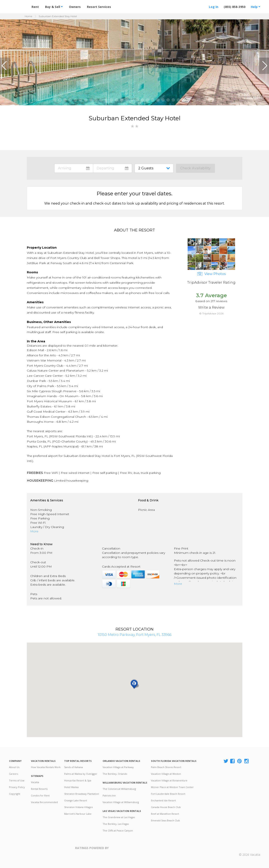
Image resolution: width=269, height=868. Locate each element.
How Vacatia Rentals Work (46, 767)
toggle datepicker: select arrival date (74, 168)
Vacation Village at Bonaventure (169, 780)
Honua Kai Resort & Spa (78, 780)
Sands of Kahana (74, 767)
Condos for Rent (40, 795)
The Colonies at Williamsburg (119, 789)
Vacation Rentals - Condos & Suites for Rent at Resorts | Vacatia (18, 5)
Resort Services (99, 7)
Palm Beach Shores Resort (166, 767)
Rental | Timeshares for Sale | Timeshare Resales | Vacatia (249, 848)
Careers (14, 774)
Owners (75, 7)
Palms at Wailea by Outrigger (81, 774)
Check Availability (195, 168)
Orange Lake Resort (76, 800)
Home (28, 16)
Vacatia (35, 782)
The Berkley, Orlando (115, 774)
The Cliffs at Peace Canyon (118, 830)
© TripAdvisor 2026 (211, 313)
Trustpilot (130, 850)
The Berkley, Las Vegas (116, 824)
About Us (14, 767)
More (34, 531)
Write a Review (211, 307)
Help (255, 7)
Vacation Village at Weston (166, 774)
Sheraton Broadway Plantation (82, 794)
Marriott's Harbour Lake (78, 814)
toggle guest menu (155, 168)
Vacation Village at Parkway (118, 767)
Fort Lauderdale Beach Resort (168, 794)
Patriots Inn (109, 795)
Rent (35, 7)
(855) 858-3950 (235, 7)
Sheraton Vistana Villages (78, 807)
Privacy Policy (17, 787)
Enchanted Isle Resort (163, 800)
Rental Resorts (39, 789)
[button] (5, 66)
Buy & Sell (54, 7)
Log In (214, 7)
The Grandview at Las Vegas (119, 817)
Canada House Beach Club (166, 807)
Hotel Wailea (71, 787)
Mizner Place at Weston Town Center (172, 787)
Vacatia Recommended (44, 802)
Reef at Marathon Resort (165, 814)
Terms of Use (17, 780)
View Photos (211, 274)
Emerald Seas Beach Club (165, 820)
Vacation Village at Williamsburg (121, 802)
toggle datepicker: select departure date (112, 168)
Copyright (15, 794)
